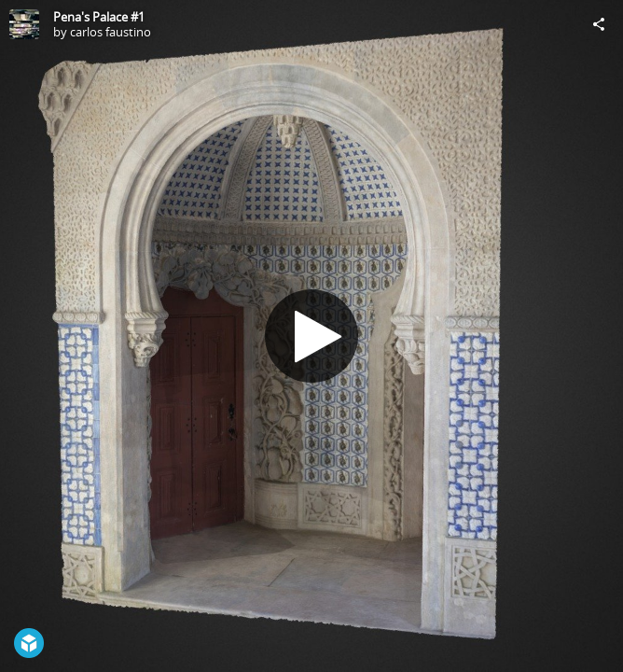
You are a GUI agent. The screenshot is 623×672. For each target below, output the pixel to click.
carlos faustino (111, 32)
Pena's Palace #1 (99, 17)
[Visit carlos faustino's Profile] (24, 24)
